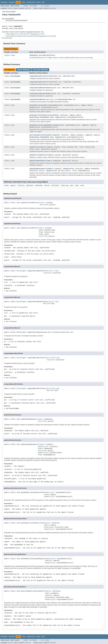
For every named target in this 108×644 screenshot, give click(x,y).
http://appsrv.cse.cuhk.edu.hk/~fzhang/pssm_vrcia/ (25, 34)
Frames (26, 6)
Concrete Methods (40, 70)
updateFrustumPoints (38, 147)
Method (28, 8)
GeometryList (51, 88)
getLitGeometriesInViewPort (41, 135)
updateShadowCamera (38, 161)
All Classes (45, 6)
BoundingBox (16, 76)
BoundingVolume (65, 99)
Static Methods (24, 70)
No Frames (33, 6)
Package (12, 2)
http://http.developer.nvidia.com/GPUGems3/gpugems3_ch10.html (31, 36)
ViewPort (50, 169)
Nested (10, 8)
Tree (24, 2)
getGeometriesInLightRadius (41, 125)
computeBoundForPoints (39, 76)
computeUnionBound (37, 88)
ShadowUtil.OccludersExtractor (42, 55)
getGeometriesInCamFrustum (41, 105)
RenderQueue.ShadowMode (39, 117)
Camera (84, 105)
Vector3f (53, 76)
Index (38, 2)
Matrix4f (67, 76)
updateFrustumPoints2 (38, 155)
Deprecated (31, 2)
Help (43, 2)
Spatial (56, 115)
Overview (4, 2)
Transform (67, 82)
